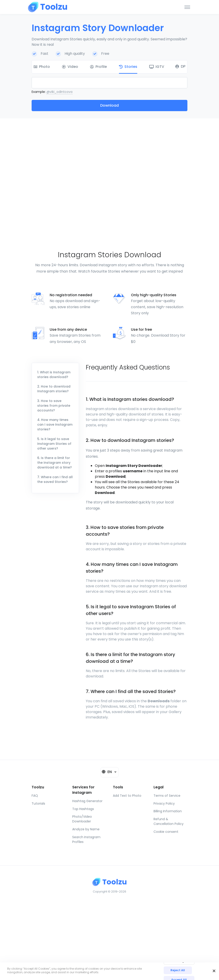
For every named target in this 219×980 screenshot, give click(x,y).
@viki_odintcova (59, 92)
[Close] (214, 971)
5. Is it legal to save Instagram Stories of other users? (54, 444)
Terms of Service (167, 796)
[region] (109, 971)
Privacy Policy (164, 803)
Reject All (178, 970)
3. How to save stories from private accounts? (54, 406)
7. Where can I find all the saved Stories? (55, 479)
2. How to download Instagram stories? (54, 389)
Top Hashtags (83, 809)
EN (107, 772)
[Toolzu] (48, 7)
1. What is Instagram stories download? (54, 375)
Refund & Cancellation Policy (169, 821)
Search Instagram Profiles (86, 839)
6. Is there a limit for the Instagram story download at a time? (55, 463)
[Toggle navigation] (187, 7)
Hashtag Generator (87, 801)
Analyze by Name (86, 829)
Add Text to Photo (127, 796)
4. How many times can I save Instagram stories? (55, 425)
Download (109, 105)
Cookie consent (166, 832)
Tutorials (38, 803)
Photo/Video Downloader (82, 819)
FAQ (35, 796)
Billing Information (168, 811)
